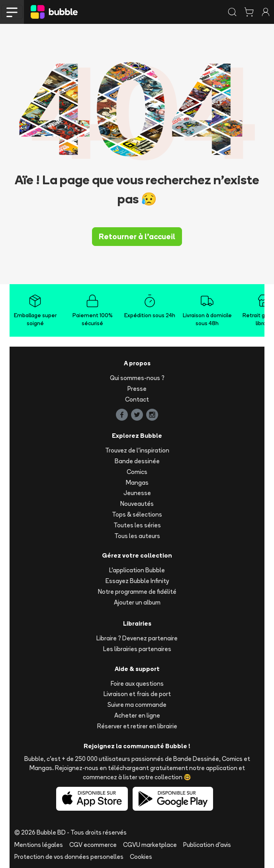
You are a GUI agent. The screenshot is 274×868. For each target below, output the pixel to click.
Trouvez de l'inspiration (137, 450)
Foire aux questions (137, 684)
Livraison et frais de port (137, 694)
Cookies (141, 857)
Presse (137, 389)
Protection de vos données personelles (69, 857)
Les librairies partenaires (137, 649)
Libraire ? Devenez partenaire (137, 638)
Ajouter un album (137, 602)
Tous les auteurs (137, 536)
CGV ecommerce (93, 845)
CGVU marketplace (150, 845)
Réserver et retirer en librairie (137, 726)
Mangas (137, 483)
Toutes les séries (137, 525)
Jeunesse (137, 493)
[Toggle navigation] (12, 12)
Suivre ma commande (137, 705)
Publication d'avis (207, 845)
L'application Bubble (137, 570)
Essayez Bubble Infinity (137, 581)
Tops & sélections (137, 514)
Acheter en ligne (137, 715)
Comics (137, 472)
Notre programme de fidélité (137, 592)
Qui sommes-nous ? (137, 378)
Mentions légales (39, 845)
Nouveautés (137, 504)
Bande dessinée (137, 461)
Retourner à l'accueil (137, 236)
